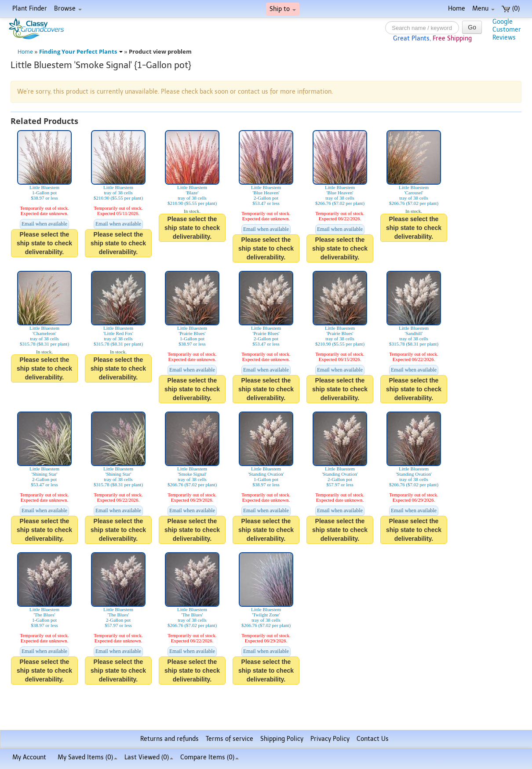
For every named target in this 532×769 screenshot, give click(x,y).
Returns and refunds (169, 739)
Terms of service (230, 739)
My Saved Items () (87, 757)
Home (457, 9)
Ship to (283, 9)
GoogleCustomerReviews (507, 30)
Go (472, 27)
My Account (29, 757)
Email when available (44, 224)
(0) (511, 9)
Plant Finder (30, 9)
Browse (68, 9)
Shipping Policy (282, 739)
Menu (483, 9)
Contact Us (373, 739)
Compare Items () (210, 757)
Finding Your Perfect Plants (81, 52)
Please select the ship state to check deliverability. (44, 243)
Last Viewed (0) (149, 757)
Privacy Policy (330, 739)
